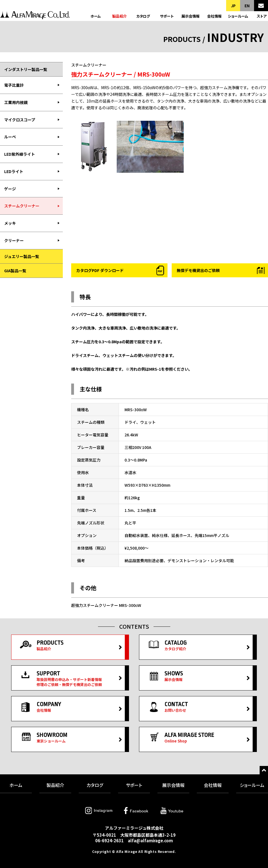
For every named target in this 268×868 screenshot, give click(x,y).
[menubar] (31, 163)
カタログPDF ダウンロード (100, 270)
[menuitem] (31, 85)
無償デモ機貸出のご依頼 (198, 270)
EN (247, 6)
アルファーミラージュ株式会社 (35, 16)
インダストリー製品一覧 (26, 69)
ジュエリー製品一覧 (22, 256)
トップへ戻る (264, 770)
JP (233, 6)
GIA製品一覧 (15, 271)
